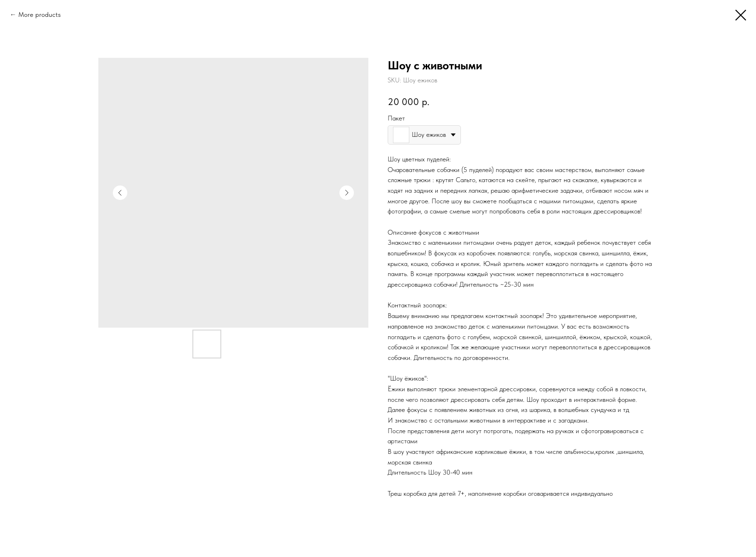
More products (40, 14)
